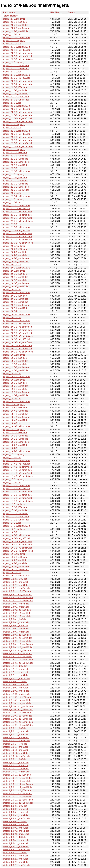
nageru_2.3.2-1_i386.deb (15, 22)
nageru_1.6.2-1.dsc (12, 573)
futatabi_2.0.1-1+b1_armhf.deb (17, 794)
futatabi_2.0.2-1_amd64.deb (16, 741)
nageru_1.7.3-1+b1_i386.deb (16, 489)
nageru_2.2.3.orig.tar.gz (14, 125)
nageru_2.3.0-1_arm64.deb (16, 97)
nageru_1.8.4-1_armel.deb (15, 414)
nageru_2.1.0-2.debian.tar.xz (16, 205)
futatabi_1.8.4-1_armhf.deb (16, 840)
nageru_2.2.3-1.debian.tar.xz (16, 131)
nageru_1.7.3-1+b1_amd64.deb (18, 501)
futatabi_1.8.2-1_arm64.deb (16, 862)
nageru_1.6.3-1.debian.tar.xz (16, 535)
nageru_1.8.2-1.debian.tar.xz (16, 451)
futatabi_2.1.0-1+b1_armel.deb (17, 719)
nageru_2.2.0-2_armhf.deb (15, 181)
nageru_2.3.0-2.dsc (12, 72)
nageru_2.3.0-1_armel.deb (15, 93)
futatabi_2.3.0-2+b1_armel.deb (17, 616)
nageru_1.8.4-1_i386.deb (15, 408)
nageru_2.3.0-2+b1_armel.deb (17, 84)
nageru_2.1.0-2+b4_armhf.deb (17, 212)
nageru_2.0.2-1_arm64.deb (16, 258)
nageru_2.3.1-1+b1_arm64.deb (17, 56)
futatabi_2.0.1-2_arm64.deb (16, 769)
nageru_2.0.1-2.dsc (12, 311)
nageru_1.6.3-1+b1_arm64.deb (17, 548)
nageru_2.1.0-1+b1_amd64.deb (18, 243)
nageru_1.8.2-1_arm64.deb (16, 442)
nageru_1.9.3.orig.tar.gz (14, 355)
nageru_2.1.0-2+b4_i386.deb (16, 209)
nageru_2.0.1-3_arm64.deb (16, 283)
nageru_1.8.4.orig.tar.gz (14, 405)
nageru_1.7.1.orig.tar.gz (14, 504)
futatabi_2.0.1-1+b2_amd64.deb (18, 787)
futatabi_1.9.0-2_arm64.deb (16, 831)
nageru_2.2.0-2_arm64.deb (16, 187)
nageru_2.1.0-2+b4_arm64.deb (17, 218)
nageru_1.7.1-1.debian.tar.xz (16, 526)
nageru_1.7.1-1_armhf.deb (15, 510)
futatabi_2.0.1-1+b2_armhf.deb (17, 778)
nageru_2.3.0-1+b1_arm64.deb (17, 118)
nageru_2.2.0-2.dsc (12, 193)
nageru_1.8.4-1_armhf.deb (15, 411)
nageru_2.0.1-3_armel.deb (15, 280)
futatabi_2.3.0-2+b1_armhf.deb (17, 613)
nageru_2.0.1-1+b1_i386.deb (16, 339)
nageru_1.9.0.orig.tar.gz (14, 380)
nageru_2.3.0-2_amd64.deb (16, 69)
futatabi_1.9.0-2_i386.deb (15, 822)
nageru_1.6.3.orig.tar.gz (14, 529)
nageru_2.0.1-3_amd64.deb (16, 286)
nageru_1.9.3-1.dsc (12, 373)
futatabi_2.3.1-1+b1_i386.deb (17, 591)
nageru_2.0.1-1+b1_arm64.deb (17, 349)
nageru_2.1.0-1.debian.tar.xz (16, 227)
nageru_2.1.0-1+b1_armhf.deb (17, 234)
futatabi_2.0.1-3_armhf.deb (16, 747)
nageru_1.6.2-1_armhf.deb (15, 560)
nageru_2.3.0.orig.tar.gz (14, 62)
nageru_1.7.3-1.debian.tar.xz (16, 486)
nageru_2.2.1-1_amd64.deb (16, 165)
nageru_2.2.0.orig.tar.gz (14, 174)
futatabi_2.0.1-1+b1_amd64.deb (18, 803)
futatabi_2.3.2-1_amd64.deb (16, 588)
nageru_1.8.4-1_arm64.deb (16, 417)
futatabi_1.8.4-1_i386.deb (15, 837)
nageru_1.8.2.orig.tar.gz (14, 430)
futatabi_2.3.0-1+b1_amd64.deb (18, 647)
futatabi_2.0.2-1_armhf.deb (16, 731)
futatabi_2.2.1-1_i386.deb (15, 666)
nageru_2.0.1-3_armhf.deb (15, 277)
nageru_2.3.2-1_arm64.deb (16, 28)
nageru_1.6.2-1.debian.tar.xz (16, 576)
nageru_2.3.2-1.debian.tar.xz (16, 38)
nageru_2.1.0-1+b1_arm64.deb (17, 240)
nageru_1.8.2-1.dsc (12, 448)
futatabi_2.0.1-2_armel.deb (15, 766)
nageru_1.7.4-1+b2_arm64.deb (17, 473)
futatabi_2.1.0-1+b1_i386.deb (17, 713)
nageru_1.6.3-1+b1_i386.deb (16, 538)
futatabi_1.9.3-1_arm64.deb (16, 815)
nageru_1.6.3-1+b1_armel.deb (17, 545)
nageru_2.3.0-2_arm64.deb (16, 66)
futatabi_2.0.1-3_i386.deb (15, 744)
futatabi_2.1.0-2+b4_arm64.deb (18, 706)
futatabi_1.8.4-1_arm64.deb (16, 846)
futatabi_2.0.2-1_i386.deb (15, 728)
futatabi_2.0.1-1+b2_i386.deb (17, 775)
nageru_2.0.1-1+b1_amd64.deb (18, 352)
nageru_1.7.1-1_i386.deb (15, 507)
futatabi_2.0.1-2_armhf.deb (16, 762)
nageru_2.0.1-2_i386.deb (15, 296)
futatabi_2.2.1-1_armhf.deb (16, 669)
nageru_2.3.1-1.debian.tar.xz (16, 47)
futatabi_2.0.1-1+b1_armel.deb (17, 797)
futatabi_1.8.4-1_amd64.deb (16, 850)
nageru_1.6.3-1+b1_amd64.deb (18, 551)
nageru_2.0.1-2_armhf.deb (15, 299)
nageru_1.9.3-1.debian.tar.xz (16, 377)
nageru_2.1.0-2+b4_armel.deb (17, 215)
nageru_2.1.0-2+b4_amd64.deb (18, 221)
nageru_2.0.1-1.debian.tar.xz (16, 321)
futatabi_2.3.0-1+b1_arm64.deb (18, 644)
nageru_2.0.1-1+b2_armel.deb (17, 330)
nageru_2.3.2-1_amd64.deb (16, 31)
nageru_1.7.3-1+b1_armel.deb (17, 495)
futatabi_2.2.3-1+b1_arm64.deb (18, 660)
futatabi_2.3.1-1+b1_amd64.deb (18, 601)
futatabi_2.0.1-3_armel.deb (15, 750)
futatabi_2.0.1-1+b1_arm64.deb (18, 800)
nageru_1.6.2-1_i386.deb (15, 557)
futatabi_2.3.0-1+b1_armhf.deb (17, 638)
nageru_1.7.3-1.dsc (12, 482)
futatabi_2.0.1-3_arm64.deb (16, 753)
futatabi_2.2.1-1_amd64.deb (16, 678)
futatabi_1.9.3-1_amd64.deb (16, 818)
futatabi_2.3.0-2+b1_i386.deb (17, 610)
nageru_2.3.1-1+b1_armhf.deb (17, 53)
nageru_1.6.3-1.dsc (12, 532)
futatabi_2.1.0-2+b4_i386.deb (17, 697)
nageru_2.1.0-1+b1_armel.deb (17, 237)
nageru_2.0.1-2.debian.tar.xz (16, 314)
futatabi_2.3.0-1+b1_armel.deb (17, 641)
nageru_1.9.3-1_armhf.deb (15, 361)
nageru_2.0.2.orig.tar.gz (14, 246)
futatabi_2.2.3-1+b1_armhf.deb (17, 654)
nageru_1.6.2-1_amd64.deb (16, 570)
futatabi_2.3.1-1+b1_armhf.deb (17, 594)
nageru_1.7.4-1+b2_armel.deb (17, 470)
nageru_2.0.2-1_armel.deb (15, 255)
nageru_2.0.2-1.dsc (12, 265)
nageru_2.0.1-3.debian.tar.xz (16, 293)
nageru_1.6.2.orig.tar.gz (14, 554)
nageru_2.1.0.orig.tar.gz (14, 199)
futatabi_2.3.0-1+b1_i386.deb (17, 635)
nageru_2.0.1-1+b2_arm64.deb (17, 333)
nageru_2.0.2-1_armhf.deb (15, 252)
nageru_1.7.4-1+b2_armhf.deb (17, 467)
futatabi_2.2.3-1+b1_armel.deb (17, 657)
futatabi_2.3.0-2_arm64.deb (16, 604)
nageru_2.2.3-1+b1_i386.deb (16, 134)
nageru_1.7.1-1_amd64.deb (16, 520)
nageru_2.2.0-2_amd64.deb (16, 190)
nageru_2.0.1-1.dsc (12, 318)
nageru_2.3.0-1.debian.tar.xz (16, 106)
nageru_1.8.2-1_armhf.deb (15, 436)
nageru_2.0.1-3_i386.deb (15, 274)
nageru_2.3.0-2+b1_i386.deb (16, 78)
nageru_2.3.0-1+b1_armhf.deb (17, 112)
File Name (8, 12)
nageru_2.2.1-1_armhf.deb (15, 156)
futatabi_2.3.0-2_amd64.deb (16, 607)
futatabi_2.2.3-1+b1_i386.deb (17, 650)
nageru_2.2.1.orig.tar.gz (14, 150)
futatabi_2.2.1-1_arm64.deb (16, 675)
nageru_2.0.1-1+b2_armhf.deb (17, 327)
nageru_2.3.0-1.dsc (12, 103)
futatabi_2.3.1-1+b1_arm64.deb (18, 598)
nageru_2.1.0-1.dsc (12, 224)
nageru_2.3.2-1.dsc (12, 34)
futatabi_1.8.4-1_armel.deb (15, 843)
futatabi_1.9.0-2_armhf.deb (16, 825)
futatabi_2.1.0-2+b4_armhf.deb (17, 700)
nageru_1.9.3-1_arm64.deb (16, 367)
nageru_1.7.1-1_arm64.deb (16, 517)
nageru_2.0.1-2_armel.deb (15, 302)
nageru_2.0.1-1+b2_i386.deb (16, 324)
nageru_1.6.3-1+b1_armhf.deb (17, 541)
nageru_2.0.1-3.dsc (12, 289)
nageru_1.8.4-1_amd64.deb (16, 420)
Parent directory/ (10, 16)
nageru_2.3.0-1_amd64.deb (16, 100)
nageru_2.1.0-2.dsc (12, 202)
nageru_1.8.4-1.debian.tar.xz (16, 426)
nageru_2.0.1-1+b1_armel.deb (17, 346)
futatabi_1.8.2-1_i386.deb (15, 853)
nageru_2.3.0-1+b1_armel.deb (17, 115)
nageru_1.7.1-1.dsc (12, 523)
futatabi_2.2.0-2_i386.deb (15, 682)
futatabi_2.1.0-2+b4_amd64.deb (18, 709)
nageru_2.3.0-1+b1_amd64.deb (18, 121)
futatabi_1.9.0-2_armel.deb (15, 828)
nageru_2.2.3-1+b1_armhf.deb (17, 137)
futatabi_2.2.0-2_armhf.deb (16, 685)
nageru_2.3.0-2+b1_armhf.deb (17, 81)
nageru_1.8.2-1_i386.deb (15, 433)
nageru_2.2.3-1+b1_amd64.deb (18, 146)
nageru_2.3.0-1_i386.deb (15, 87)
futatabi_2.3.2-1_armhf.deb (16, 582)
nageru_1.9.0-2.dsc (12, 398)
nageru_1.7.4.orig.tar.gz (14, 454)
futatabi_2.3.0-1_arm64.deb (16, 629)
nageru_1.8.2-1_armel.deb (15, 439)
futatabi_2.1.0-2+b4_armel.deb (17, 703)
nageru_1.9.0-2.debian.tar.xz (16, 402)
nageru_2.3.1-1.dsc (12, 44)
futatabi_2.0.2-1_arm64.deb (16, 738)
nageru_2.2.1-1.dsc (12, 168)
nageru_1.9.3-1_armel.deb (15, 364)
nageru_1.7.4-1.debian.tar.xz (16, 461)
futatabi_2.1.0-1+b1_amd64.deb (18, 725)
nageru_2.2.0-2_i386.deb (15, 177)
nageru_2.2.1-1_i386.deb (15, 153)
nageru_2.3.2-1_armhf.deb (15, 25)
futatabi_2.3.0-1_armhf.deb (16, 622)
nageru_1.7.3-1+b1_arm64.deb (17, 498)
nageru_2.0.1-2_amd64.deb (16, 308)
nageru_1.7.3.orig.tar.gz (14, 479)
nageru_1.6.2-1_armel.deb (15, 563)
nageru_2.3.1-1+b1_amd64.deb (18, 59)
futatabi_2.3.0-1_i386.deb (15, 619)
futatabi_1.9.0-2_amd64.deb (16, 834)
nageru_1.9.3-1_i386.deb (15, 358)
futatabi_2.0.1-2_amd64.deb (16, 772)
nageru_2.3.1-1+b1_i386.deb (16, 50)
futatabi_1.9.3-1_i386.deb (15, 806)
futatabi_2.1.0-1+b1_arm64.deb (18, 722)
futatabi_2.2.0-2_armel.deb (15, 688)
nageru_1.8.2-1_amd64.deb (16, 445)
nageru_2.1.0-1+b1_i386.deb (16, 230)
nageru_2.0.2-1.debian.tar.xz (16, 268)
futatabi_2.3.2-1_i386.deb (15, 579)
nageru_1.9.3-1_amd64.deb (16, 370)
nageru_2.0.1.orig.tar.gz (14, 271)
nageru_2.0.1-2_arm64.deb (16, 305)
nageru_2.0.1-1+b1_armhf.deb (17, 342)
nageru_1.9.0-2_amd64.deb (16, 395)
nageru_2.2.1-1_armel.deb (15, 159)
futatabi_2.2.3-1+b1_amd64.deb (18, 663)
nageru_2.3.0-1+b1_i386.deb (16, 109)
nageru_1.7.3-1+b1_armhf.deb (17, 492)
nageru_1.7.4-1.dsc (12, 457)
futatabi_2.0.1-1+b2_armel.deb (17, 781)
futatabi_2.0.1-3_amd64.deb (16, 756)
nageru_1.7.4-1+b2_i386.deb (16, 464)
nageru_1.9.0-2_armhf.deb (15, 386)
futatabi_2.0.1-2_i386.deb (15, 759)
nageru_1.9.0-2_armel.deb (15, 389)
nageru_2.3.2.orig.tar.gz (14, 19)
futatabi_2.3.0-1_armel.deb (15, 625)
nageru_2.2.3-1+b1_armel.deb (17, 140)
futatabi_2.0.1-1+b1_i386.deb (17, 790)
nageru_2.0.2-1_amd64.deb (16, 261)
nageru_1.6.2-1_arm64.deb (16, 566)
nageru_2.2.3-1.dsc (12, 128)
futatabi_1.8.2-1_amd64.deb (16, 865)
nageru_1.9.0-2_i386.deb (15, 383)
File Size (55, 12)
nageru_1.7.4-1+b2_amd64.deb (18, 476)
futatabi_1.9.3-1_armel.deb (15, 812)
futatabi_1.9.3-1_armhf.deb (16, 809)
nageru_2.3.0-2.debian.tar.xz (16, 75)
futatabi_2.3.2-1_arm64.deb (16, 585)
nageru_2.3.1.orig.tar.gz (14, 41)
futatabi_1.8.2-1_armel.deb (15, 859)
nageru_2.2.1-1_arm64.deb (16, 162)
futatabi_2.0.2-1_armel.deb (15, 734)
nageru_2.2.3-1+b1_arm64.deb (17, 143)
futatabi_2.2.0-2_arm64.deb (16, 691)
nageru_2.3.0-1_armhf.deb (15, 90)
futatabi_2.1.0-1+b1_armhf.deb (17, 716)
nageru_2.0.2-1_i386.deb (15, 249)
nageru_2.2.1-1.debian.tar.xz (16, 171)
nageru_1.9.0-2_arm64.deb (16, 392)
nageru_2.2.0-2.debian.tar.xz (16, 196)
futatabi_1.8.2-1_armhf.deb (16, 856)
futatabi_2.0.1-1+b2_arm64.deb (18, 784)
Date (70, 12)
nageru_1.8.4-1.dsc (12, 423)
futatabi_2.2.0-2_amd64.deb (16, 694)
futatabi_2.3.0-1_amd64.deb (16, 632)
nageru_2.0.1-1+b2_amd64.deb (18, 336)
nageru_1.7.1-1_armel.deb (15, 514)
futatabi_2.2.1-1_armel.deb (15, 672)
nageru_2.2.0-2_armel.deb (15, 184)
